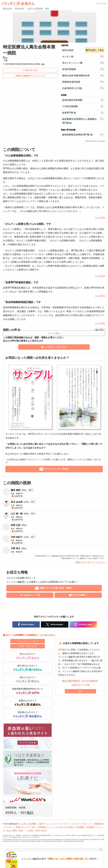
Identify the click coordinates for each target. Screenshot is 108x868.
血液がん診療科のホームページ (29, 76)
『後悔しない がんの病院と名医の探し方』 (68, 859)
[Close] (101, 849)
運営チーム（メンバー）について (54, 824)
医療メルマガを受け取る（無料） (54, 588)
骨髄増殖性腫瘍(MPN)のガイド (28, 691)
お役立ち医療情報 (35, 9)
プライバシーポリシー (82, 824)
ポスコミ (37, 459)
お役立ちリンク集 (30, 595)
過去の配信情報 (70, 681)
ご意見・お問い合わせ (28, 646)
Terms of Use (23, 839)
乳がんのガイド (28, 656)
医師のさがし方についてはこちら (90, 562)
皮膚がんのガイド (28, 703)
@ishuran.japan (26, 624)
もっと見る (100, 217)
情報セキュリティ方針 (26, 827)
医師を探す (20, 9)
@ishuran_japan (83, 624)
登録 (80, 691)
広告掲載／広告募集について (89, 827)
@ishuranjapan (55, 624)
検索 (47, 9)
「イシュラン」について (28, 641)
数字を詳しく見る (95, 50)
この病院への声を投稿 (54, 347)
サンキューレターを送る (54, 469)
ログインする (101, 3)
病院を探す (8, 9)
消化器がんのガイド (28, 714)
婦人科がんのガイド (28, 668)
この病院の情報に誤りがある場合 (94, 141)
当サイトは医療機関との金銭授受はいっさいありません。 (30, 635)
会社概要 (32, 824)
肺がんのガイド (28, 680)
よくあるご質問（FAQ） (14, 830)
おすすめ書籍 (77, 595)
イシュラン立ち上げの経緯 (61, 827)
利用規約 (62, 650)
